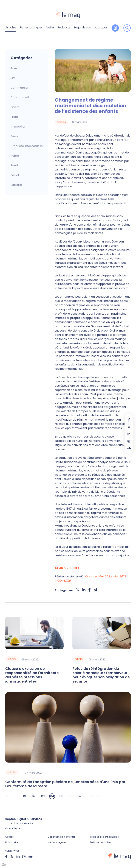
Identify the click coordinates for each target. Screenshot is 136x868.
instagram (129, 441)
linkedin (129, 434)
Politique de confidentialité (104, 837)
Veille (50, 27)
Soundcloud (129, 448)
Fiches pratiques (31, 27)
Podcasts (64, 27)
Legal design (83, 27)
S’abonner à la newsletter (61, 837)
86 (70, 796)
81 (25, 796)
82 (34, 796)
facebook (129, 420)
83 (43, 796)
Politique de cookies (101, 842)
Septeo (18, 828)
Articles (11, 27)
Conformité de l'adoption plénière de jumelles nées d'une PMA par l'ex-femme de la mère (65, 784)
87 (80, 796)
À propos (101, 27)
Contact (10, 837)
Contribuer (115, 28)
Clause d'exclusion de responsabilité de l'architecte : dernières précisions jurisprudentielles (33, 675)
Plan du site (12, 842)
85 (61, 796)
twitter (129, 427)
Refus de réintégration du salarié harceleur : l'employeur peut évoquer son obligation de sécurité (101, 675)
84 (52, 796)
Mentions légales (57, 842)
